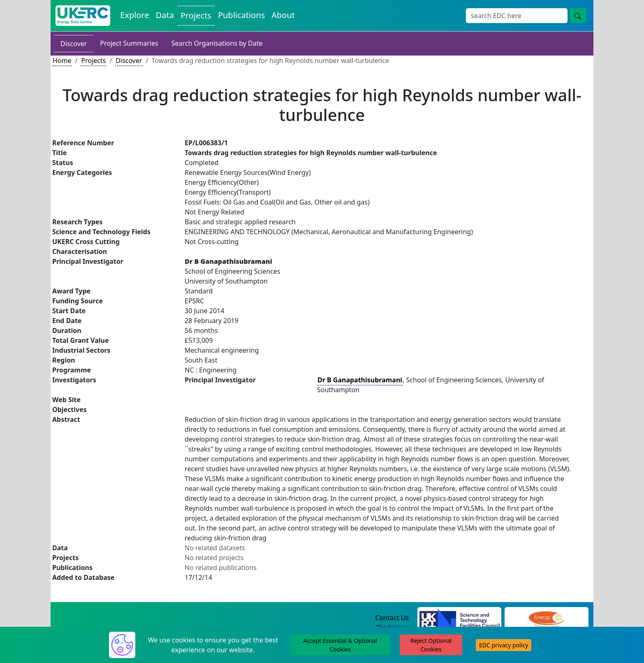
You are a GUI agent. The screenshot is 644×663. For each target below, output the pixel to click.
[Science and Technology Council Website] (460, 618)
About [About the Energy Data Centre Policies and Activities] (283, 15)
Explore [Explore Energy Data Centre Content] (134, 15)
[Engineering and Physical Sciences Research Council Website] (546, 618)
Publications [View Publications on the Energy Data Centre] (241, 15)
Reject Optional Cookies (431, 645)
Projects (93, 60)
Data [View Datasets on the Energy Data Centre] (165, 15)
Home (62, 60)
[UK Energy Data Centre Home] (83, 16)
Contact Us (392, 618)
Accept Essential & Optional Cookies (340, 645)
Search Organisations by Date (217, 43)
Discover (74, 44)
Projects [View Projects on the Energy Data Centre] (196, 15)
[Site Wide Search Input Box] (517, 16)
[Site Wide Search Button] (578, 15)
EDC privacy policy (504, 645)
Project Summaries (129, 43)
